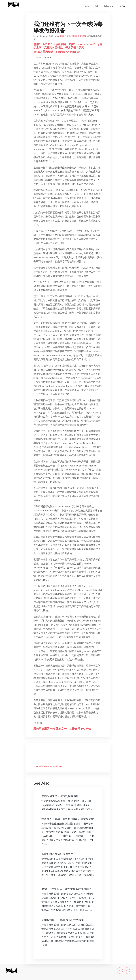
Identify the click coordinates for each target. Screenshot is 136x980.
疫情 (67, 36)
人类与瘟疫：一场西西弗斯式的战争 (63, 920)
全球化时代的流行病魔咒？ (57, 854)
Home (86, 6)
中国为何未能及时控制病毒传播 (60, 796)
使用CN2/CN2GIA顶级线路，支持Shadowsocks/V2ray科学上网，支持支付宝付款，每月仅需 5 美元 (68, 46)
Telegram (108, 6)
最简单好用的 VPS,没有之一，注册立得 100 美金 (62, 729)
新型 (80, 36)
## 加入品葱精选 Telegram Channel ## (57, 52)
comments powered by (48, 766)
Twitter (122, 6)
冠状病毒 (73, 36)
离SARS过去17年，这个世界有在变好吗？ (66, 889)
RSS (96, 6)
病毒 (62, 36)
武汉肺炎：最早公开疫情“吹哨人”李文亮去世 (68, 819)
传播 (84, 36)
